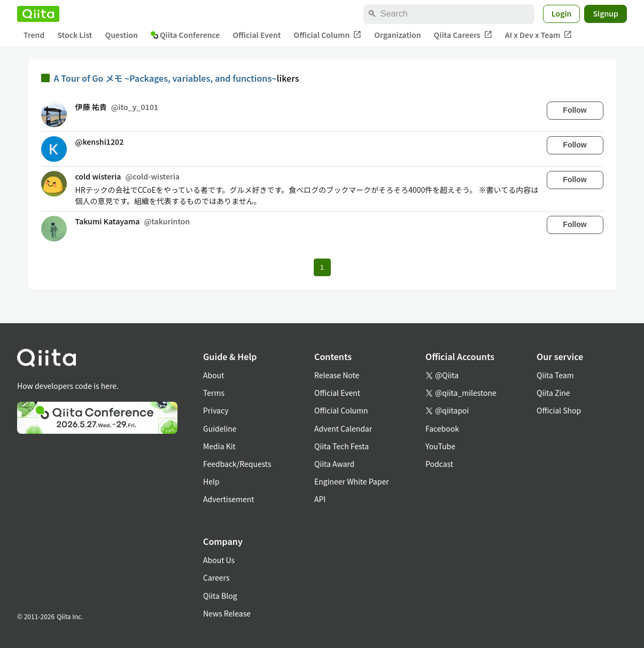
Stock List (75, 35)
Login (562, 13)
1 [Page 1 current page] (322, 267)
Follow (575, 110)
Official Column (328, 35)
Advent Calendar (343, 428)
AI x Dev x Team (539, 35)
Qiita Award (334, 464)
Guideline (220, 428)
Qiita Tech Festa (342, 446)
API (320, 499)
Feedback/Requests (237, 464)
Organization (397, 35)
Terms (214, 393)
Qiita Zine (553, 393)
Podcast (439, 464)
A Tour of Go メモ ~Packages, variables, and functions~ (165, 78)
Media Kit (219, 446)
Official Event (257, 35)
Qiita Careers (463, 35)
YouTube (440, 446)
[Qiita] (38, 14)
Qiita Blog (220, 596)
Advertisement (229, 499)
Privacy (216, 410)
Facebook (442, 428)
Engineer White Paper (352, 481)
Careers (216, 577)
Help (211, 481)
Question (122, 35)
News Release (227, 613)
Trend (34, 35)
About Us (219, 560)
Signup (606, 13)
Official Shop (559, 410)
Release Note (337, 375)
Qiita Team (555, 375)
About (214, 375)
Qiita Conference (185, 35)
